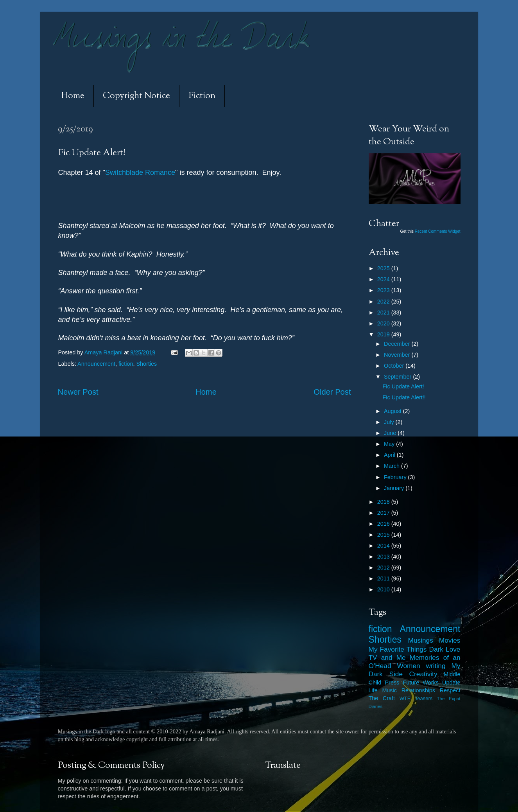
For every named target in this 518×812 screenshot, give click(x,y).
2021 (384, 313)
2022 (384, 302)
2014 (384, 546)
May (390, 444)
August (393, 411)
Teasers (424, 698)
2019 (384, 334)
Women (408, 666)
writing (436, 666)
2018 (384, 502)
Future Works (421, 683)
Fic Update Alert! (403, 386)
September (398, 377)
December (398, 344)
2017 (384, 513)
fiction (126, 364)
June (391, 433)
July (390, 422)
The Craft (382, 698)
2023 (384, 290)
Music (389, 690)
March (393, 466)
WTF (405, 698)
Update (451, 683)
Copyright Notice (136, 96)
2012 (384, 568)
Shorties (147, 364)
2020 (384, 323)
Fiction (202, 96)
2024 (384, 279)
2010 (384, 589)
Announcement (96, 364)
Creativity (423, 674)
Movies (450, 640)
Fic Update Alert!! (404, 397)
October (395, 366)
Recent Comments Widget (438, 231)
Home (73, 96)
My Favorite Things (398, 649)
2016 (384, 524)
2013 (384, 557)
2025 (384, 268)
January (395, 488)
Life (373, 690)
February (396, 477)
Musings (421, 640)
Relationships (418, 690)
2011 (384, 578)
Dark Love (445, 649)
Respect (450, 690)
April (390, 455)
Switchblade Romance (140, 172)
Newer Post (78, 392)
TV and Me (387, 658)
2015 (384, 535)
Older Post (332, 392)
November (398, 355)
